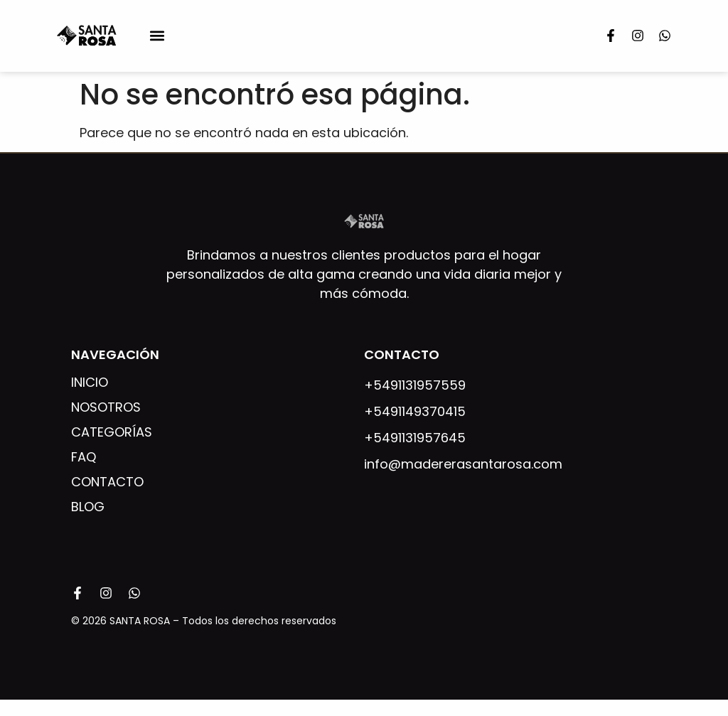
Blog (88, 507)
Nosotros (106, 407)
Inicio (90, 383)
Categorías (112, 432)
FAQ (84, 457)
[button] (157, 36)
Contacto (107, 482)
